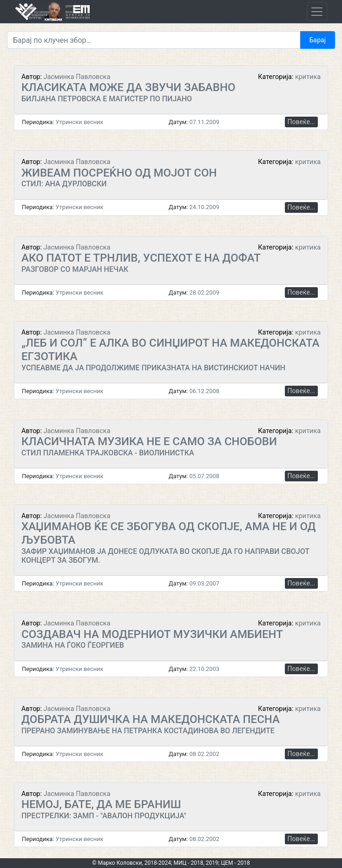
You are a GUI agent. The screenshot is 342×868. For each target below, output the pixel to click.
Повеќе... (301, 122)
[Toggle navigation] (317, 12)
